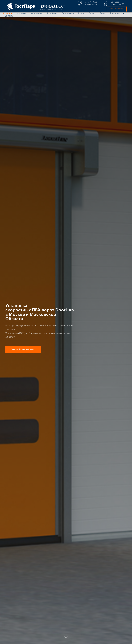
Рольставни (21, 13)
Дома (103, 13)
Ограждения (68, 13)
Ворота (6, 13)
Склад (92, 13)
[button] (117, 9)
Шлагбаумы (52, 13)
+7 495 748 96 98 (90, 2)
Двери (81, 13)
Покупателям (116, 13)
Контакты (9, 16)
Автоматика (37, 13)
